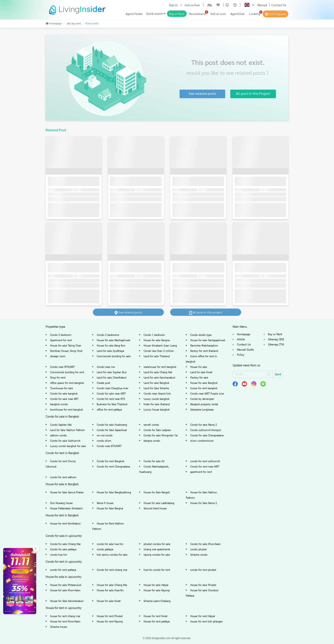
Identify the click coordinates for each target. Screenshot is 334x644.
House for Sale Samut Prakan (67, 493)
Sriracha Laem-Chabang (157, 601)
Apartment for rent (61, 340)
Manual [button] (262, 5)
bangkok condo (59, 404)
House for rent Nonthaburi (65, 524)
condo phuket (198, 550)
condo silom (104, 441)
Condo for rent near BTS (111, 399)
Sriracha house (58, 627)
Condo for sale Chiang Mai (65, 544)
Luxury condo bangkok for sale (68, 446)
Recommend (197, 14)
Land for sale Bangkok (156, 383)
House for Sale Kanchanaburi (67, 601)
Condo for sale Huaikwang (112, 425)
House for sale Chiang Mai (112, 585)
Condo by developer (202, 399)
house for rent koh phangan (206, 622)
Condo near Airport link (157, 394)
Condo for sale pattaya (63, 550)
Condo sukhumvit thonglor (206, 430)
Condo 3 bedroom (61, 335)
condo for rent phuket (203, 570)
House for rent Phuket (110, 616)
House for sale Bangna (157, 340)
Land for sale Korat (201, 372)
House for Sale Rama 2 (204, 503)
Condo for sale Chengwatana (207, 436)
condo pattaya (105, 550)
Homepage (243, 334)
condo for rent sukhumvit (205, 461)
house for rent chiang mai (65, 616)
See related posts (128, 312)
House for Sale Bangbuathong (114, 493)
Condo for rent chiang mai (112, 570)
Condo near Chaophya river (112, 388)
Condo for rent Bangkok (110, 461)
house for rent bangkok (204, 388)
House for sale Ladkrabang (159, 503)
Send (278, 375)
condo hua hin (58, 555)
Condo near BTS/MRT (62, 367)
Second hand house (155, 509)
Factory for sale (199, 378)
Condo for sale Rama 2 (204, 425)
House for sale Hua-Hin (110, 591)
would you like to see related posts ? (228, 73)
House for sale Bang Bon (111, 346)
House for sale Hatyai (156, 585)
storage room (58, 356)
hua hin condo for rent (157, 570)
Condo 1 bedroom (154, 335)
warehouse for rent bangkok (160, 367)
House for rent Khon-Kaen (65, 622)
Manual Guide (245, 350)
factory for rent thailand (204, 351)
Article (241, 339)
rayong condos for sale (157, 555)
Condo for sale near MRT (111, 394)
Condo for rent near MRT (205, 467)
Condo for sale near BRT (64, 399)
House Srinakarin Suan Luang (160, 346)
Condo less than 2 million (159, 351)
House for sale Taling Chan (66, 346)
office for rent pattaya (109, 410)
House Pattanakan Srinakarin (66, 509)
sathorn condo (58, 436)
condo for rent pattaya (63, 570)
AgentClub (238, 14)
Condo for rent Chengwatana (113, 467)
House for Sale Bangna (110, 509)
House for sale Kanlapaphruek (208, 340)
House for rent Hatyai (203, 616)
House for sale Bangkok (204, 383)
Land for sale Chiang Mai (158, 372)
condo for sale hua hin (110, 544)
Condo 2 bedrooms (108, 335)
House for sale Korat (109, 601)
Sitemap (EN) (276, 339)
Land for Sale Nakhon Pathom (67, 430)
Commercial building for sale (114, 356)
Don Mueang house (61, 503)
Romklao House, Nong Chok (66, 351)
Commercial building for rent (67, 372)
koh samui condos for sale (112, 555)
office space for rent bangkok (67, 383)
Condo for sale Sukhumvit (65, 441)
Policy (240, 355)
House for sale (199, 367)
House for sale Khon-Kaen (65, 591)
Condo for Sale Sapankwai (112, 430)
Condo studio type (201, 335)
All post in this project (206, 312)
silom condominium (202, 441)
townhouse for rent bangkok (66, 410)
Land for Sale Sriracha (156, 388)
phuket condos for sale (157, 544)
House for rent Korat (155, 616)
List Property (275, 14)
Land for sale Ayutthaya (110, 351)
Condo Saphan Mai (61, 425)
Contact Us (279, 5)
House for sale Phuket (203, 585)
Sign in (173, 5)
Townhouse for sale (61, 388)
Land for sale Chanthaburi (112, 378)
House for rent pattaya (157, 622)
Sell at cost (218, 14)
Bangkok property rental (204, 404)
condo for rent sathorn (63, 477)
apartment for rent (201, 472)
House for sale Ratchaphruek (113, 340)
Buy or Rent (177, 14)
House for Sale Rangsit (157, 493)
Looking (255, 14)
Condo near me (106, 367)
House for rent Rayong (110, 622)
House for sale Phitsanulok (66, 585)
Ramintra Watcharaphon (204, 346)
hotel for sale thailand (157, 404)
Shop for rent (58, 378)
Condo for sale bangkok (64, 394)
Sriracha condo (199, 555)
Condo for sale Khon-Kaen (205, 544)
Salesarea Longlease (202, 410)
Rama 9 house (105, 503)
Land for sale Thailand (157, 356)
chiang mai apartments (157, 550)
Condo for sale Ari (154, 461)
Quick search (156, 13)
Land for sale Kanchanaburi (159, 378)
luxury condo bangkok (156, 399)
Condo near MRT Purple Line (207, 394)
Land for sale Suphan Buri (112, 372)
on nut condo (105, 436)
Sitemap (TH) (276, 345)
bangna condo (152, 441)
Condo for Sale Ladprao (157, 430)
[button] (227, 5)
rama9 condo (151, 425)
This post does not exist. (228, 62)
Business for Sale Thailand (112, 404)
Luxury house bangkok (157, 410)
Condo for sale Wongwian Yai (161, 436)
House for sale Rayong (157, 591)
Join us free (192, 5)
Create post (103, 383)
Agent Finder (134, 14)
